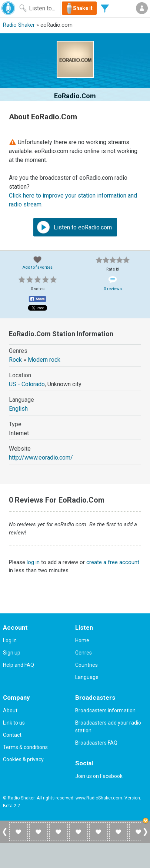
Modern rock (44, 360)
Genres (84, 653)
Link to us (14, 723)
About (10, 710)
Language (87, 677)
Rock (15, 360)
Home (82, 640)
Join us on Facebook (99, 776)
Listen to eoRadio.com (74, 227)
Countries (86, 665)
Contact (12, 735)
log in (33, 562)
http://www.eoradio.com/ (41, 458)
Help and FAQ (19, 665)
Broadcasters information (105, 710)
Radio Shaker (19, 25)
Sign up (12, 653)
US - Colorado (27, 384)
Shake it (83, 8)
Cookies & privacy (23, 759)
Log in (10, 640)
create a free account (113, 562)
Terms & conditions (25, 747)
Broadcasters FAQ (96, 743)
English (18, 409)
